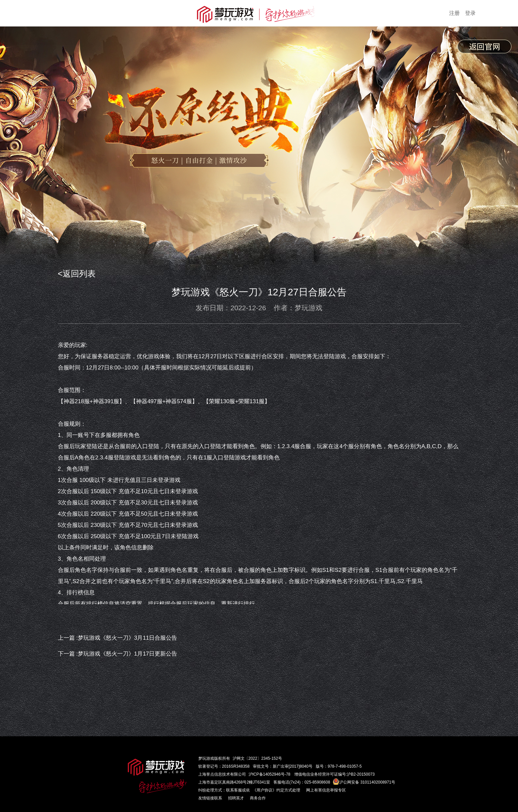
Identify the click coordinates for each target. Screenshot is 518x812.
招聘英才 (236, 798)
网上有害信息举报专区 (326, 790)
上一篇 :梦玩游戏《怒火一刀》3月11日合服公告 (118, 638)
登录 (470, 13)
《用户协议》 (264, 790)
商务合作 (258, 798)
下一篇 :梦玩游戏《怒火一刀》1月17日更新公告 (118, 654)
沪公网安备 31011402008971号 (364, 782)
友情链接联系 (210, 798)
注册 (454, 13)
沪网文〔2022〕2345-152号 (257, 758)
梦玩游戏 (206, 758)
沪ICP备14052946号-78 (270, 774)
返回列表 (79, 274)
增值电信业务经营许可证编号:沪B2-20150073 (334, 774)
